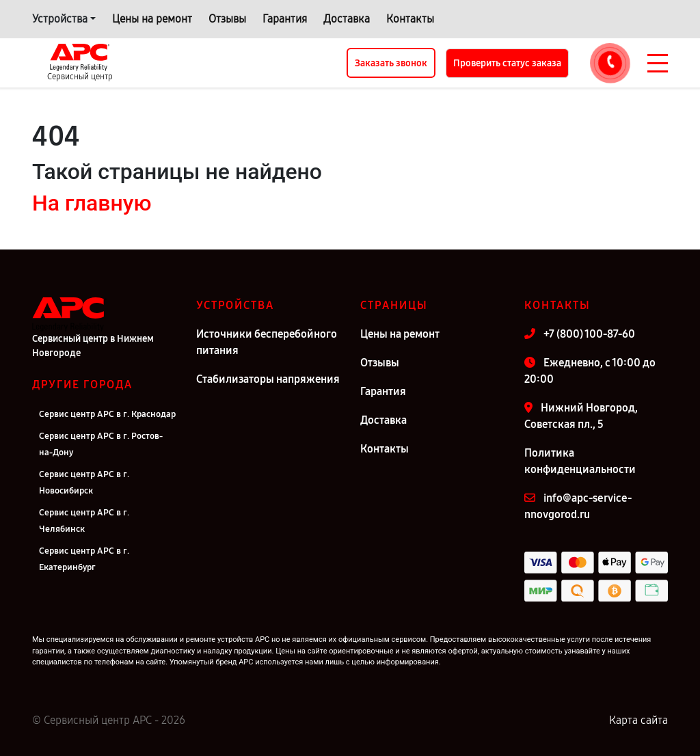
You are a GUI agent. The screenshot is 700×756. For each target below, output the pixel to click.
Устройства (60, 19)
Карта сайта (638, 720)
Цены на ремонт (152, 19)
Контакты (410, 19)
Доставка (347, 19)
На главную (92, 203)
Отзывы (227, 19)
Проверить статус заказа (507, 63)
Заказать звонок (391, 63)
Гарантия (285, 19)
